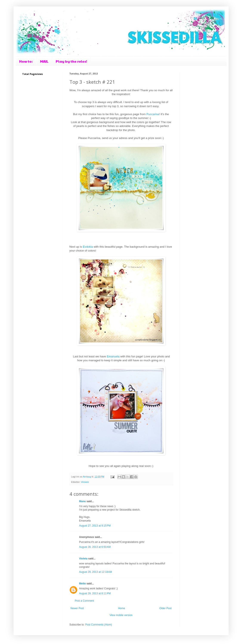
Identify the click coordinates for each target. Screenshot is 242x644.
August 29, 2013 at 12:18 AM (96, 572)
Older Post (166, 608)
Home (122, 608)
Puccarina (153, 114)
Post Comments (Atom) (99, 625)
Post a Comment (84, 601)
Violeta (83, 559)
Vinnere (85, 482)
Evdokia (88, 247)
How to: (26, 61)
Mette (82, 584)
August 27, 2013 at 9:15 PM (95, 526)
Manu (82, 501)
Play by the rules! (71, 61)
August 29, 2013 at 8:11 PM (95, 593)
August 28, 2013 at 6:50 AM (95, 547)
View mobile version (121, 615)
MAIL (44, 61)
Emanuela (113, 356)
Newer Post (77, 608)
